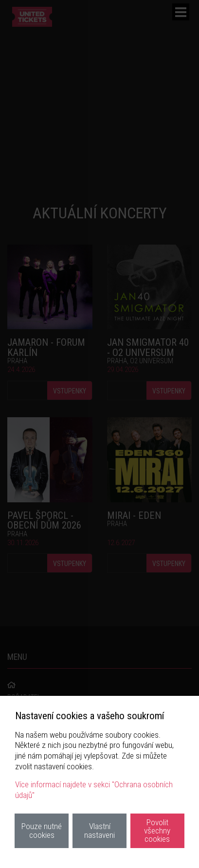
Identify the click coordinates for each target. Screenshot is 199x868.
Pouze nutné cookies (42, 830)
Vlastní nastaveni (99, 830)
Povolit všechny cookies (157, 831)
